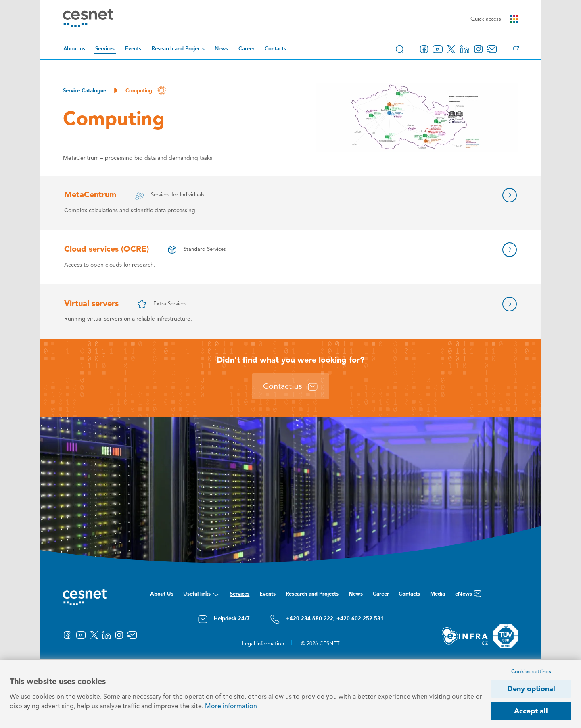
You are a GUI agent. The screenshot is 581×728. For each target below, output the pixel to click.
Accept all (531, 711)
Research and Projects (178, 49)
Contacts (275, 49)
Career (247, 49)
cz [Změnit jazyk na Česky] (516, 49)
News (221, 49)
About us (74, 49)
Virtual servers (91, 304)
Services (105, 49)
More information (231, 707)
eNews (468, 596)
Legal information (263, 644)
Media (438, 594)
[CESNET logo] (88, 20)
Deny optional (531, 689)
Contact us (290, 387)
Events (133, 49)
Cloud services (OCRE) (107, 250)
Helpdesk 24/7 (224, 619)
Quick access (494, 19)
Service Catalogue (85, 91)
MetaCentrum (90, 195)
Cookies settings (531, 672)
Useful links (202, 596)
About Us (162, 594)
